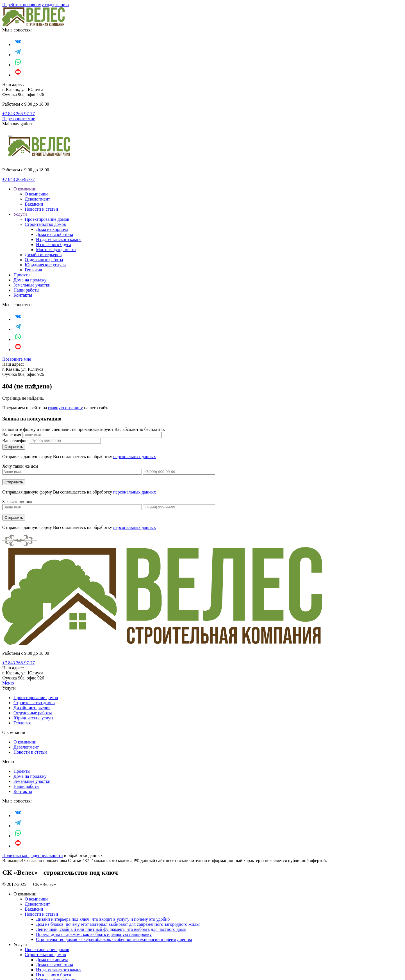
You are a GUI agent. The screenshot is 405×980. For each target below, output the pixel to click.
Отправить (14, 482)
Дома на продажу (30, 280)
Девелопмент (37, 199)
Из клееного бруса (54, 245)
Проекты (22, 275)
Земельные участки (32, 285)
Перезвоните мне (19, 119)
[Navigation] (10, 136)
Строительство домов (45, 224)
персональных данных (135, 457)
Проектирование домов (47, 219)
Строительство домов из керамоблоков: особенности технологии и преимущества (114, 939)
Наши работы (26, 290)
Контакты (23, 295)
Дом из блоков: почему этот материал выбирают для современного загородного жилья (118, 924)
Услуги (20, 214)
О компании (25, 189)
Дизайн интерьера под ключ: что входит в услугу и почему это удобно (103, 919)
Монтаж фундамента (56, 250)
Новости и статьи (41, 209)
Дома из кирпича (52, 229)
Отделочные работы (44, 260)
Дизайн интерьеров (43, 255)
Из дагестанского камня (59, 239)
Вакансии (34, 204)
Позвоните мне (17, 359)
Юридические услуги (45, 265)
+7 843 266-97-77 (19, 114)
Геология (33, 270)
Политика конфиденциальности (33, 855)
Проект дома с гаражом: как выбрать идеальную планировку (94, 934)
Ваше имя (12, 435)
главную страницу (65, 408)
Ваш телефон (15, 441)
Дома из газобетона (54, 234)
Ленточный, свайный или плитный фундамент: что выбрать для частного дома (111, 929)
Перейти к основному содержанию (36, 5)
